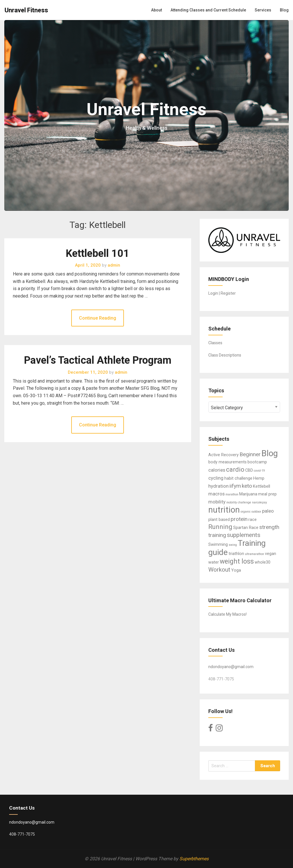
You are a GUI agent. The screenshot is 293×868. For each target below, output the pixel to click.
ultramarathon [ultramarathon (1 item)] (255, 554)
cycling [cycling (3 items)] (216, 478)
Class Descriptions (225, 355)
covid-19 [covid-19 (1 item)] (259, 471)
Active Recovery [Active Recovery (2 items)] (223, 455)
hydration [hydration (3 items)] (218, 486)
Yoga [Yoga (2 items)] (236, 570)
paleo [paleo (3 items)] (268, 511)
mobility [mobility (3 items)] (217, 502)
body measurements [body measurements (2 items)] (227, 462)
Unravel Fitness (26, 10)
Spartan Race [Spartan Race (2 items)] (246, 528)
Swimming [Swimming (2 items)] (218, 545)
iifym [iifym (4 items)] (235, 486)
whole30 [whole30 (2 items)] (263, 562)
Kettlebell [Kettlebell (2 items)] (262, 486)
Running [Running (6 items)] (220, 527)
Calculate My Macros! (227, 614)
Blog (284, 10)
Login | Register (222, 293)
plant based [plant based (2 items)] (219, 520)
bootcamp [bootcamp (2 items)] (257, 462)
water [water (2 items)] (214, 562)
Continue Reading (98, 318)
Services (263, 10)
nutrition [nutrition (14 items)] (224, 510)
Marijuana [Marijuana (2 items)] (248, 494)
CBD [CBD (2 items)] (249, 470)
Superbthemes (194, 859)
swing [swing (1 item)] (233, 545)
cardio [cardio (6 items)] (235, 470)
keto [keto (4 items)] (247, 486)
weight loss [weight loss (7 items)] (237, 561)
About (157, 10)
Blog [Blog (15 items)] (270, 453)
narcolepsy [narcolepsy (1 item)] (260, 502)
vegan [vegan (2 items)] (271, 554)
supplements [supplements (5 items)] (244, 535)
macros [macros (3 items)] (216, 494)
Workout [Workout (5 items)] (219, 570)
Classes (215, 343)
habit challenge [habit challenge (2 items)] (238, 478)
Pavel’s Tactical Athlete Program (98, 360)
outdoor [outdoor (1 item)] (256, 512)
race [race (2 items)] (253, 520)
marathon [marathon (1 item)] (232, 494)
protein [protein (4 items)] (239, 519)
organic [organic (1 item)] (246, 512)
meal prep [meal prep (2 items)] (267, 494)
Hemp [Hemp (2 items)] (259, 478)
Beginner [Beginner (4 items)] (250, 454)
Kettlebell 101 (98, 253)
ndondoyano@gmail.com (231, 667)
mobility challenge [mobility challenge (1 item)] (239, 502)
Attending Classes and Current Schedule (208, 10)
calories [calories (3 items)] (217, 470)
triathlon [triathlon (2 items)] (236, 554)
